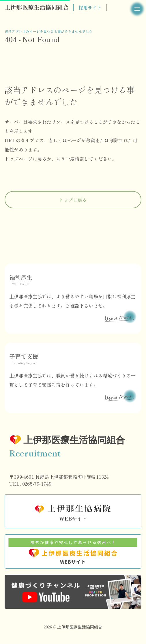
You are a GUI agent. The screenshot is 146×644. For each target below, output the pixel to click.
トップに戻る (73, 200)
